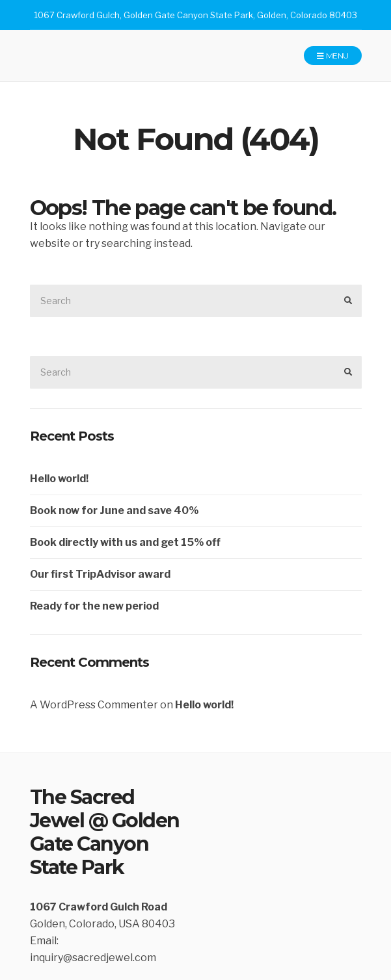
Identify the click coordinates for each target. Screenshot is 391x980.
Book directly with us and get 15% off (125, 542)
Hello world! (59, 479)
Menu (332, 56)
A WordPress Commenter (94, 705)
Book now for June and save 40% (114, 510)
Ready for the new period (94, 606)
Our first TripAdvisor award (100, 574)
